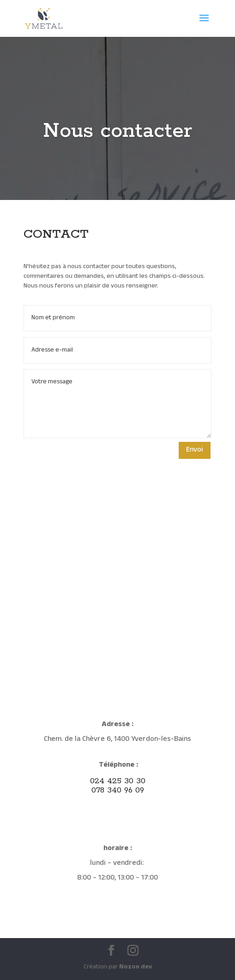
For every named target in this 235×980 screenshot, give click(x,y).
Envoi (195, 450)
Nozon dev (136, 967)
